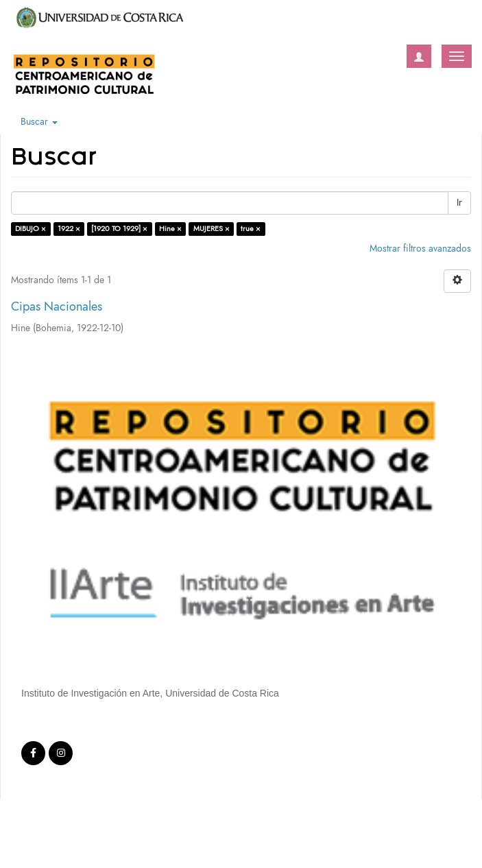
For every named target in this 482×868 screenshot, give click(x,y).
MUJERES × (212, 229)
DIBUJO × (31, 229)
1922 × (69, 229)
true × (251, 229)
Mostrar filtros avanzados (420, 249)
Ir (459, 203)
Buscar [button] (39, 122)
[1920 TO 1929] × (119, 229)
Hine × (170, 229)
